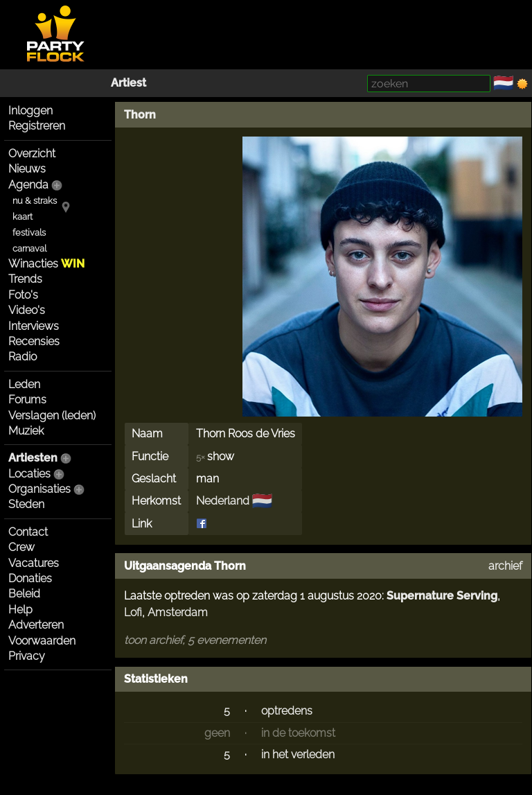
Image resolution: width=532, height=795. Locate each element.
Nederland (223, 501)
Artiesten (33, 458)
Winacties (46, 264)
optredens (287, 711)
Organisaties (39, 489)
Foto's (23, 295)
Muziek (26, 431)
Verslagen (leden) (52, 416)
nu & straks (35, 201)
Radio (23, 357)
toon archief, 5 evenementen (195, 640)
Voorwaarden (42, 641)
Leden (24, 384)
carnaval (29, 248)
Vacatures (34, 563)
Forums (27, 400)
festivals (29, 233)
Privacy (27, 656)
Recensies (34, 341)
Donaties (30, 578)
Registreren (37, 126)
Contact (28, 532)
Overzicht (32, 154)
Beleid (24, 594)
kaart (23, 217)
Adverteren (36, 625)
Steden (26, 504)
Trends (25, 279)
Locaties (29, 474)
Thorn (140, 115)
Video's (27, 310)
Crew (21, 547)
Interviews (34, 326)
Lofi (133, 612)
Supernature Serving (442, 596)
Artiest (128, 83)
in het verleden (298, 754)
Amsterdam (178, 612)
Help (20, 610)
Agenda (28, 185)
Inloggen (30, 111)
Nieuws (27, 169)
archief (505, 566)
